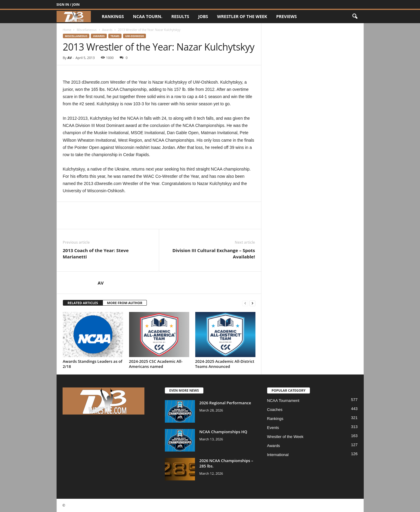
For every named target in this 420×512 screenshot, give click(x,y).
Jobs (203, 16)
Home (67, 30)
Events (273, 428)
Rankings (113, 16)
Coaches (275, 410)
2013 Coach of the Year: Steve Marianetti (96, 253)
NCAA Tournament (283, 401)
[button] (355, 17)
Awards (107, 30)
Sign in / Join (68, 4)
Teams (115, 36)
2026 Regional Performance (225, 403)
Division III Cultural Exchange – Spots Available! (214, 253)
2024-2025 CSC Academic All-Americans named (156, 364)
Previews (287, 16)
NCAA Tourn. (148, 16)
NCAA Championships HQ (223, 432)
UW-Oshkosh (134, 36)
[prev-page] (245, 303)
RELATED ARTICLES (83, 303)
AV (70, 58)
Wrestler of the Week (242, 16)
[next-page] (252, 303)
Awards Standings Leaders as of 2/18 (93, 364)
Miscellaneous (87, 30)
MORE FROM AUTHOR (125, 303)
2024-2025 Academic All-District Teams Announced (225, 364)
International (278, 455)
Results (180, 16)
